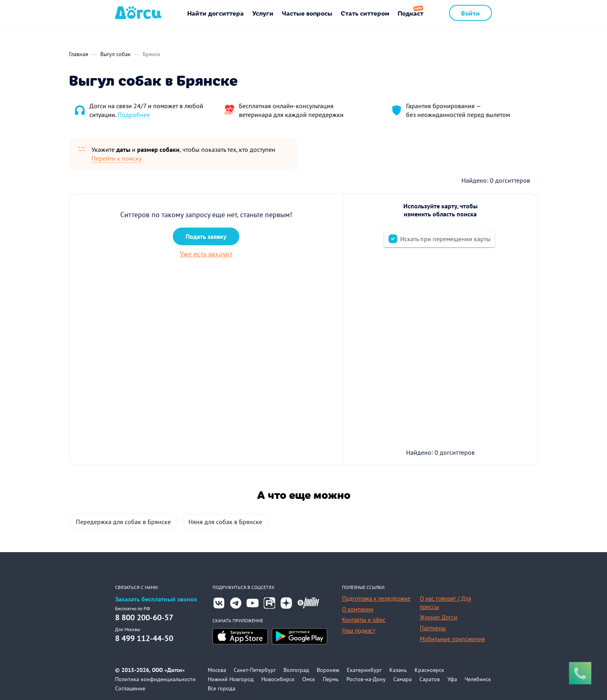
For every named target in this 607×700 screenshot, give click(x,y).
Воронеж (328, 670)
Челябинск (478, 679)
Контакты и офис (364, 620)
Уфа (452, 679)
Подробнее (134, 115)
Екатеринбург (364, 670)
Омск (309, 679)
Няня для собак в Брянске (225, 522)
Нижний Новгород (231, 679)
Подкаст (411, 13)
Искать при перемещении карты (445, 239)
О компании (358, 609)
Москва (217, 670)
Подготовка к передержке (376, 598)
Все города (222, 688)
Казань (398, 670)
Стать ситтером (365, 13)
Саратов (430, 679)
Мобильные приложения (452, 639)
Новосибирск (278, 679)
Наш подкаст (359, 630)
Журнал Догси (438, 617)
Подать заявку (206, 236)
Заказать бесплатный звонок (156, 599)
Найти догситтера (215, 13)
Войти (470, 13)
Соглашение (130, 688)
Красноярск (429, 670)
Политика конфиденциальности (155, 679)
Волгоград (296, 670)
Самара (403, 679)
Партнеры (433, 628)
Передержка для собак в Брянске (123, 522)
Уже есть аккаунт (206, 254)
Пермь (331, 679)
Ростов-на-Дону (366, 679)
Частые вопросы (307, 13)
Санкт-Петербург (255, 670)
